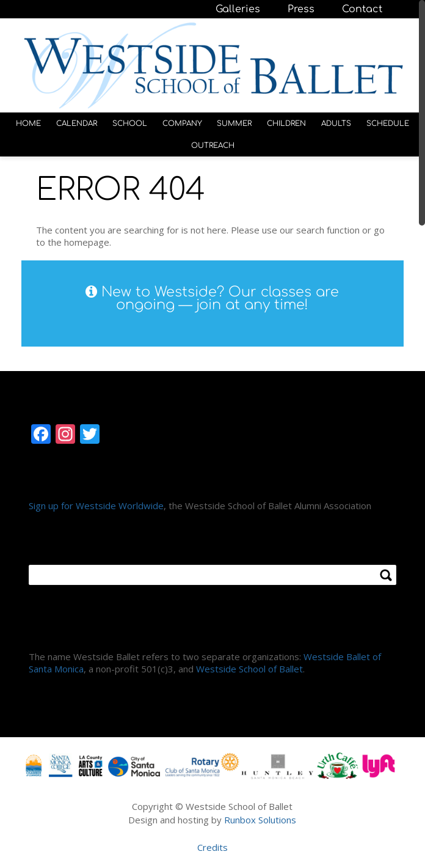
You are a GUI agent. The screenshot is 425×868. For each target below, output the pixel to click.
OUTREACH (213, 145)
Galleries (238, 9)
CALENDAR (77, 123)
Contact (362, 9)
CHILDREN (286, 123)
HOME (28, 123)
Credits (212, 847)
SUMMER (234, 123)
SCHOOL (130, 123)
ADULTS (336, 123)
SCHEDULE (388, 123)
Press (301, 9)
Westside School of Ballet (249, 669)
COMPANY (182, 123)
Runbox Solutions (260, 820)
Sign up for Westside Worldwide (96, 506)
